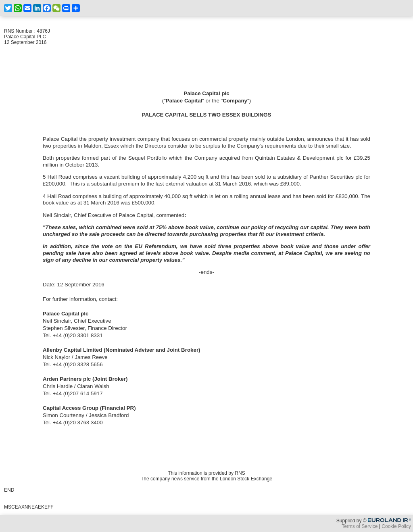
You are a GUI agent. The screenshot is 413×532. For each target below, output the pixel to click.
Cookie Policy (396, 526)
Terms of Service (360, 526)
